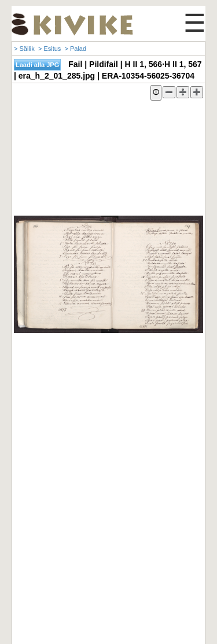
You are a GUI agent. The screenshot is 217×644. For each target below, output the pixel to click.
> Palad (75, 49)
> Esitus (49, 49)
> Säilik (24, 49)
